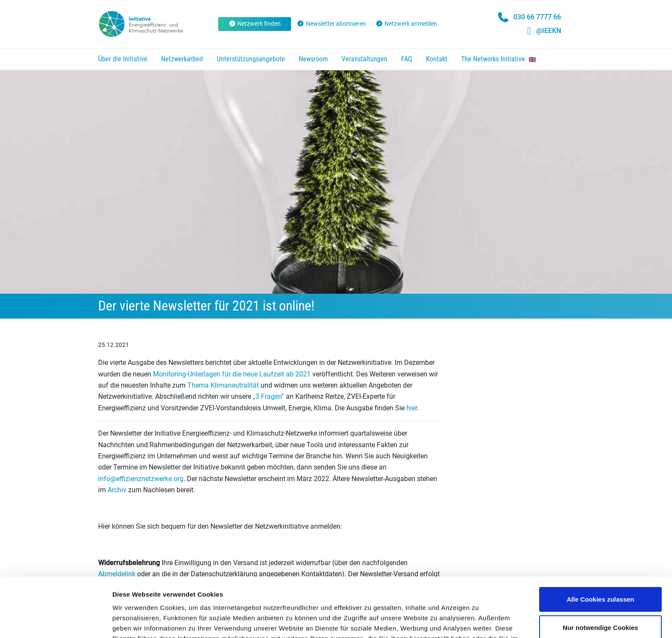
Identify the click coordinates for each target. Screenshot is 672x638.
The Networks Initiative (498, 59)
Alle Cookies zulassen (600, 543)
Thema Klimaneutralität (223, 385)
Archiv (117, 490)
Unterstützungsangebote (251, 59)
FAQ (407, 59)
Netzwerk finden (255, 24)
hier (411, 408)
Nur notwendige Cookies (600, 572)
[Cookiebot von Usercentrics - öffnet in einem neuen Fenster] (55, 621)
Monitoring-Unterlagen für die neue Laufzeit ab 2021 (231, 374)
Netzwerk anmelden (406, 24)
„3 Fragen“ (268, 396)
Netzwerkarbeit (182, 59)
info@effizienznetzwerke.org (141, 479)
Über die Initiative (123, 59)
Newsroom (313, 59)
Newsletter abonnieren (331, 24)
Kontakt (437, 59)
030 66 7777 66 (537, 17)
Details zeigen (456, 621)
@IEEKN (549, 31)
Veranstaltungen (364, 59)
